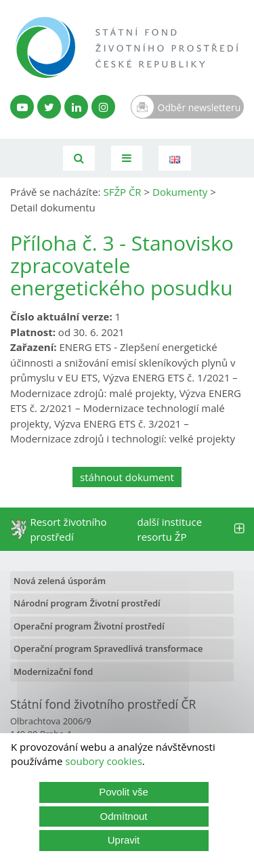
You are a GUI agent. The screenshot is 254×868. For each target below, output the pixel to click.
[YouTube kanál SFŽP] (22, 107)
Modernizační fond (53, 671)
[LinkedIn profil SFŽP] (76, 107)
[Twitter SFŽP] (49, 107)
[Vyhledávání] (79, 158)
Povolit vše (124, 792)
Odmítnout (123, 816)
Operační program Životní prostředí (89, 626)
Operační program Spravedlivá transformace (108, 648)
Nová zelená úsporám (60, 581)
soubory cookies (104, 761)
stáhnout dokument (127, 477)
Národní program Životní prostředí (87, 603)
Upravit (124, 840)
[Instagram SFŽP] (103, 107)
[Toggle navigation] (127, 158)
